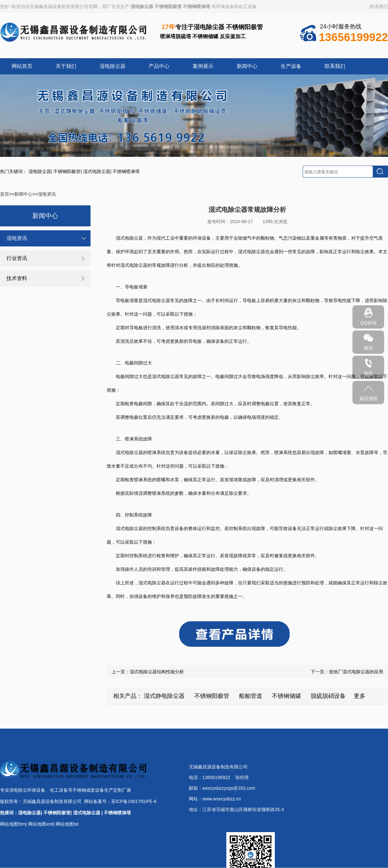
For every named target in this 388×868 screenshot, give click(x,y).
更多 (360, 696)
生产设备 (291, 66)
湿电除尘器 (142, 6)
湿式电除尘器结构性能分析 (157, 672)
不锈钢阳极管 (168, 6)
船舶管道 (251, 696)
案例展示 (203, 66)
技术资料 (17, 278)
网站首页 (22, 66)
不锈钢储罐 (286, 696)
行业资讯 (17, 258)
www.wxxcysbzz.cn (222, 799)
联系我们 (379, 6)
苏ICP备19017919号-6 (134, 801)
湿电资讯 (47, 194)
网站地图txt (67, 824)
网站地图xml (41, 824)
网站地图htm (13, 824)
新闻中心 (247, 66)
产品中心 (159, 66)
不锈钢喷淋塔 (197, 6)
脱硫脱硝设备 (328, 696)
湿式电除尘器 (97, 171)
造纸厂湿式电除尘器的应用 (356, 672)
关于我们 (66, 66)
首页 (5, 194)
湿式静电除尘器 (164, 696)
